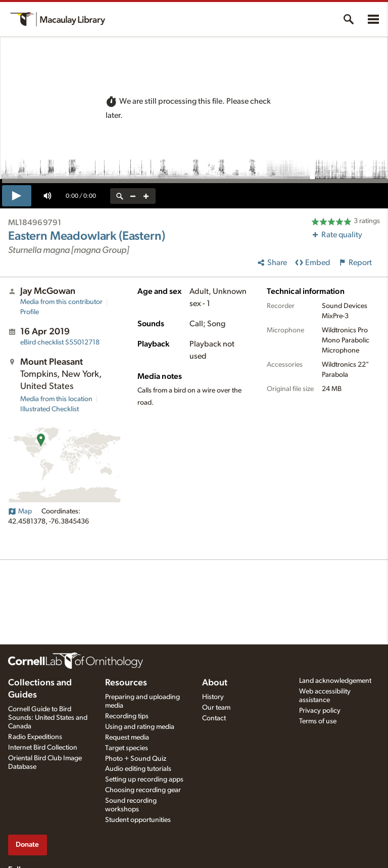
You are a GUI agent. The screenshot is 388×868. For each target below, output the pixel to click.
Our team (216, 708)
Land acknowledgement (335, 681)
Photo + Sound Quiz (136, 759)
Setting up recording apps (144, 779)
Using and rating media (140, 727)
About (215, 683)
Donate (27, 844)
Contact (214, 718)
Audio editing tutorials (138, 769)
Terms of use (318, 721)
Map (20, 511)
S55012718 (60, 342)
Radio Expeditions (35, 737)
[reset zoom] (120, 196)
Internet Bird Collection (43, 748)
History (213, 697)
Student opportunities (138, 820)
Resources (126, 683)
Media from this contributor (61, 302)
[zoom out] (133, 196)
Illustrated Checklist (50, 409)
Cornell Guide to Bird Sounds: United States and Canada (48, 718)
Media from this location (56, 399)
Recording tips (127, 716)
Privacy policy (320, 711)
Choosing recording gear (143, 790)
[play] (17, 196)
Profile (30, 312)
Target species (127, 748)
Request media (127, 737)
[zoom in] (146, 196)
